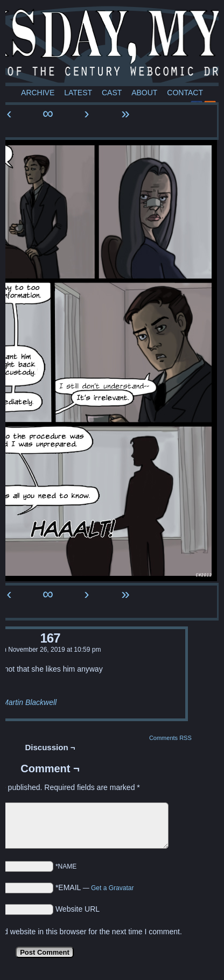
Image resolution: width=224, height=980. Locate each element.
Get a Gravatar (112, 888)
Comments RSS (170, 738)
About (144, 93)
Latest (78, 93)
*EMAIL (95, 887)
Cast (112, 93)
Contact (185, 93)
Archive (38, 93)
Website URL (78, 909)
